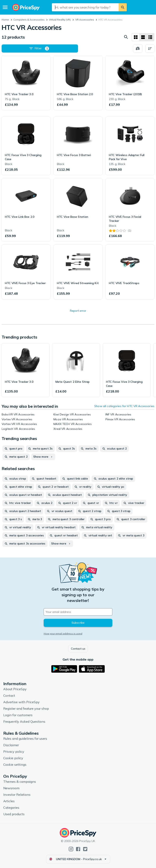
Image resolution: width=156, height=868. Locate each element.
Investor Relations (17, 795)
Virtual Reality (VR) (60, 20)
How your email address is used (63, 633)
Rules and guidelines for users (25, 739)
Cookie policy (13, 758)
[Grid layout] (136, 37)
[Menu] (5, 7)
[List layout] (143, 37)
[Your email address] (78, 612)
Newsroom (11, 788)
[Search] (123, 7)
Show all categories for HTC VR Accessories (124, 406)
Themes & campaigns (20, 782)
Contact (9, 695)
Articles (9, 801)
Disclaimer (11, 745)
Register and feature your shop (26, 708)
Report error (78, 311)
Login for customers (18, 715)
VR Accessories (85, 20)
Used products (14, 814)
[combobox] (85, 7)
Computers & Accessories (29, 20)
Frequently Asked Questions (24, 721)
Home (5, 20)
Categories (11, 808)
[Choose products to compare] (138, 49)
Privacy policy (14, 752)
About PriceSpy (15, 689)
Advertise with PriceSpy (21, 702)
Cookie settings (15, 764)
